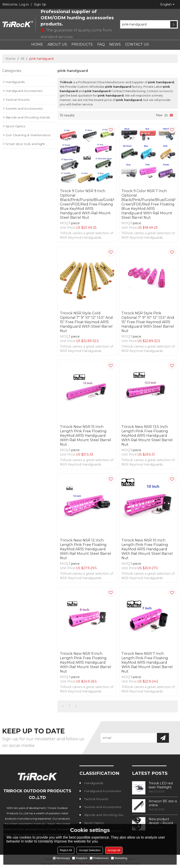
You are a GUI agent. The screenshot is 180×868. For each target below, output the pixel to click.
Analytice (80, 858)
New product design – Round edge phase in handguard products (161, 821)
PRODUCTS (82, 44)
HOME (37, 44)
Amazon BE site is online (163, 803)
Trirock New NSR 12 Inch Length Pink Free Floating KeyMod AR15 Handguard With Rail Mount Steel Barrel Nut (86, 549)
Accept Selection (90, 850)
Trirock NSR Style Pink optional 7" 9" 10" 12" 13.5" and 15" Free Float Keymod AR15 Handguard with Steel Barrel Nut (148, 322)
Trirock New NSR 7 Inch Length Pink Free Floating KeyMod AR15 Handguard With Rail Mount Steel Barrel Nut (147, 662)
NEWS (115, 44)
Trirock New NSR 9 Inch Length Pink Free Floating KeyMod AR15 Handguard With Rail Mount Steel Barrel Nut (86, 662)
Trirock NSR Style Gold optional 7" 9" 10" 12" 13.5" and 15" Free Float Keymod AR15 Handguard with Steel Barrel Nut (86, 322)
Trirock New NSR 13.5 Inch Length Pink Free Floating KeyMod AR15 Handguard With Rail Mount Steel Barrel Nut (147, 436)
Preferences (99, 858)
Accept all (114, 850)
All (22, 59)
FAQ (101, 44)
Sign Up (40, 4)
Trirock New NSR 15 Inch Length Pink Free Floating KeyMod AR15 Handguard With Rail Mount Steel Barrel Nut (86, 436)
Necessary (61, 858)
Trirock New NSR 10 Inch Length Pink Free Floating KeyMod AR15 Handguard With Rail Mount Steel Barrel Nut (147, 549)
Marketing (119, 858)
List (166, 115)
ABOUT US (57, 44)
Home (11, 59)
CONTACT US (137, 44)
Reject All (66, 850)
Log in (24, 4)
